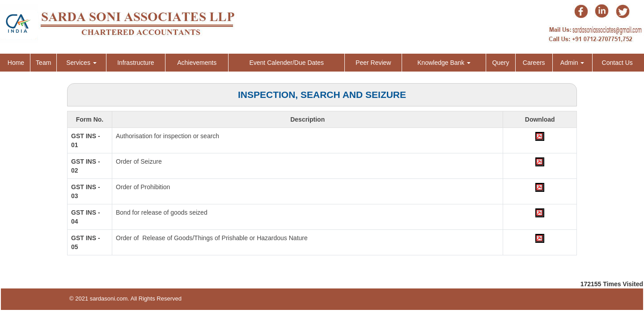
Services (81, 63)
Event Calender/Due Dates (286, 63)
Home (16, 63)
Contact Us (617, 63)
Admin (572, 63)
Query (500, 63)
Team (43, 63)
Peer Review (373, 63)
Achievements (197, 63)
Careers (534, 63)
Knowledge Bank (444, 63)
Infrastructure (136, 63)
